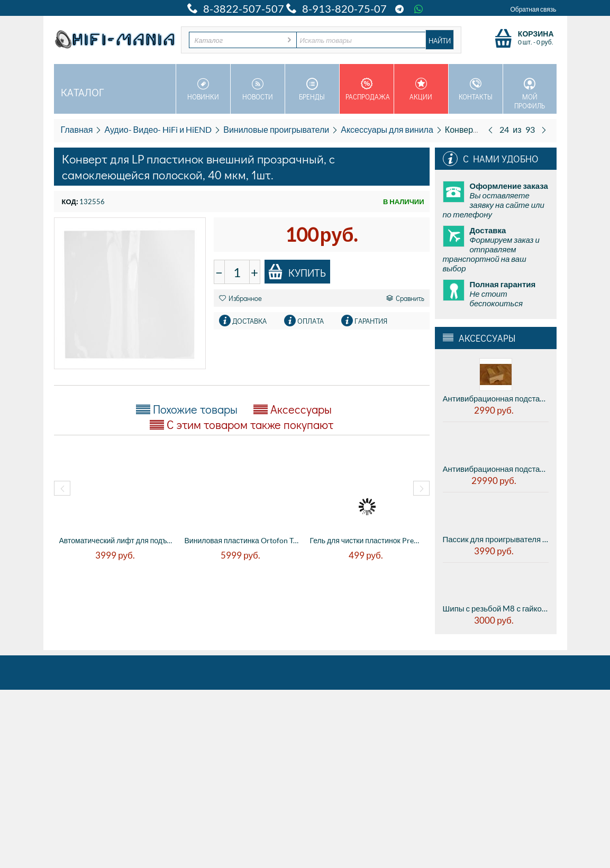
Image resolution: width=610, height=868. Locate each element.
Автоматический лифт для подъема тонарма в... (117, 540)
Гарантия (371, 321)
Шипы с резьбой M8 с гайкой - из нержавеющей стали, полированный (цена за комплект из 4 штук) (496, 608)
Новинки (203, 89)
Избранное (240, 298)
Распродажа (368, 89)
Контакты (476, 89)
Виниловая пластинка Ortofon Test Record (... (242, 540)
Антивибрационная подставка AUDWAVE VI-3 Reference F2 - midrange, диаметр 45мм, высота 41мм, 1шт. (496, 469)
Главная (77, 129)
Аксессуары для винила (387, 129)
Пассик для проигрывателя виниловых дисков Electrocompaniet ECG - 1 (496, 539)
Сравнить (405, 298)
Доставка (249, 321)
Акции (421, 89)
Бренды (312, 89)
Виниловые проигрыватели (276, 129)
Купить (297, 272)
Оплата (311, 321)
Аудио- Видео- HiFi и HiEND (158, 129)
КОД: (70, 202)
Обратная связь (533, 9)
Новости (258, 89)
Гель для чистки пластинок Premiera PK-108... (367, 540)
